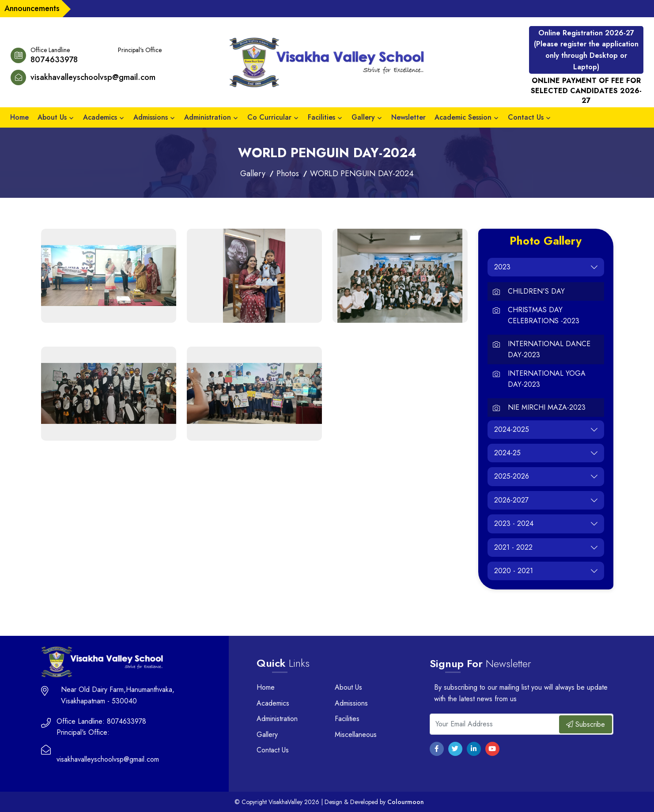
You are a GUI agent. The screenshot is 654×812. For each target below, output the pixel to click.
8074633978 (54, 60)
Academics (100, 117)
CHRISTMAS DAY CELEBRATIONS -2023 (544, 315)
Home (19, 117)
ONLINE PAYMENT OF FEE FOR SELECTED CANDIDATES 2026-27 (586, 91)
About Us (52, 117)
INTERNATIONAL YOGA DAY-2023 (547, 379)
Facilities (321, 117)
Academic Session (463, 117)
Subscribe (586, 724)
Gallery (363, 117)
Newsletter (408, 117)
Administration (208, 117)
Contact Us (526, 117)
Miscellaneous (356, 735)
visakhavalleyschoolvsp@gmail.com (93, 77)
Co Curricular (269, 117)
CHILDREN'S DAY (536, 291)
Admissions (151, 117)
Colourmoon (406, 802)
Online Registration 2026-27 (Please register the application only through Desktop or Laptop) (586, 50)
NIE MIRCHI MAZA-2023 (547, 407)
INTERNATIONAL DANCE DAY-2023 (549, 349)
